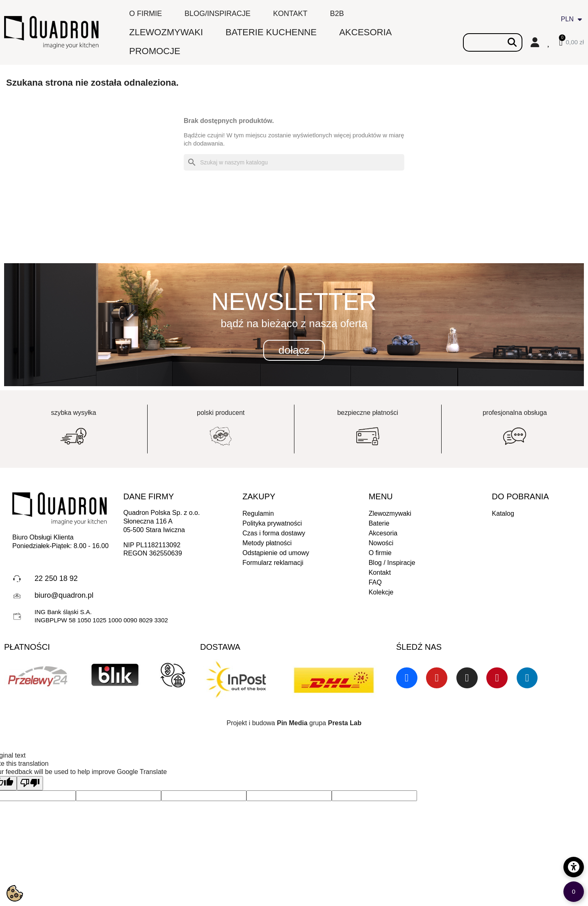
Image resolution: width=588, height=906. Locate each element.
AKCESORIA (365, 32)
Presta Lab (345, 723)
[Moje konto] (535, 42)
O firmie (146, 14)
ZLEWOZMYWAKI (166, 32)
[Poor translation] (30, 783)
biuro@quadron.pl (64, 595)
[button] (294, 351)
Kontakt (290, 14)
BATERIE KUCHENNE (271, 32)
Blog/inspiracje (218, 14)
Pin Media (292, 723)
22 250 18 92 (56, 578)
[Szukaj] (294, 162)
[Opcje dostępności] (574, 867)
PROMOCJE (155, 51)
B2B (337, 14)
